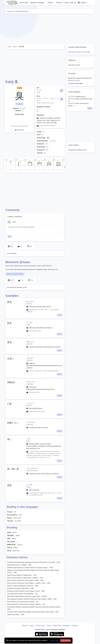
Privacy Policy (40, 626)
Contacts (75, 626)
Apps (32, 626)
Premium (59, 3)
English (82, 3)
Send (10, 236)
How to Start (24, 3)
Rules (49, 626)
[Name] (37, 222)
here (56, 269)
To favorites (19, 104)
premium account (74, 80)
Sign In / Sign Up (70, 3)
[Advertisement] (35, 64)
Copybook (19, 130)
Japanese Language (37, 3)
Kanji (15, 47)
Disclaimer (66, 626)
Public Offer (57, 626)
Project (50, 3)
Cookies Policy (54, 640)
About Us (25, 626)
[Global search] (50, 11)
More (90, 108)
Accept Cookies (66, 640)
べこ (74, 106)
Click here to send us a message (79, 52)
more (59, 315)
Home (9, 47)
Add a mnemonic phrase (15, 274)
